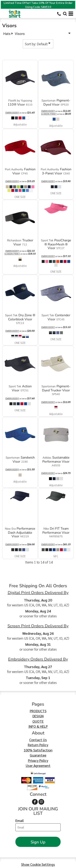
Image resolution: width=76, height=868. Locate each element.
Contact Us (38, 740)
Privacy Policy (38, 760)
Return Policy (38, 745)
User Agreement (38, 765)
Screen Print (49, 114)
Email (20, 820)
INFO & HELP (38, 726)
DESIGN (38, 716)
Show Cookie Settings (38, 864)
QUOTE (38, 721)
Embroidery (12, 113)
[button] (65, 14)
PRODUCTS (38, 711)
